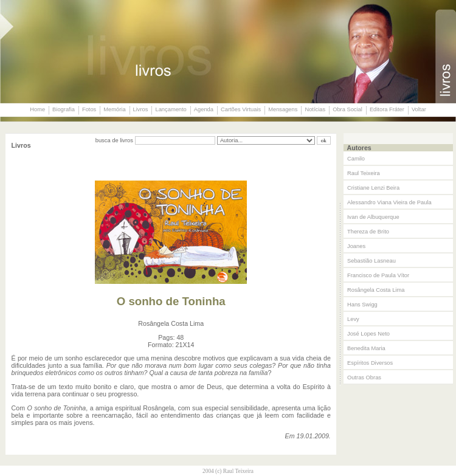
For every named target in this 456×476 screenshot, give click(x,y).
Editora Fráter (387, 109)
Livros (141, 109)
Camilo (356, 159)
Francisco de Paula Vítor (378, 275)
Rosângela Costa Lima (376, 290)
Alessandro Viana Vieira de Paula (389, 202)
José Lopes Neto (368, 334)
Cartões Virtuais (241, 109)
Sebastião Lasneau (371, 261)
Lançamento (171, 109)
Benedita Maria (366, 348)
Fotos (89, 109)
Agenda (204, 109)
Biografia (64, 109)
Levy (353, 319)
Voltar (419, 109)
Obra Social (347, 109)
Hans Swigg (362, 305)
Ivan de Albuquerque (373, 217)
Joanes (356, 246)
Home (37, 109)
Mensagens (283, 109)
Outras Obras (364, 378)
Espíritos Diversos (370, 363)
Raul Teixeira (364, 173)
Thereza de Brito (368, 232)
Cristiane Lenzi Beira (373, 188)
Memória (114, 109)
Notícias (315, 109)
